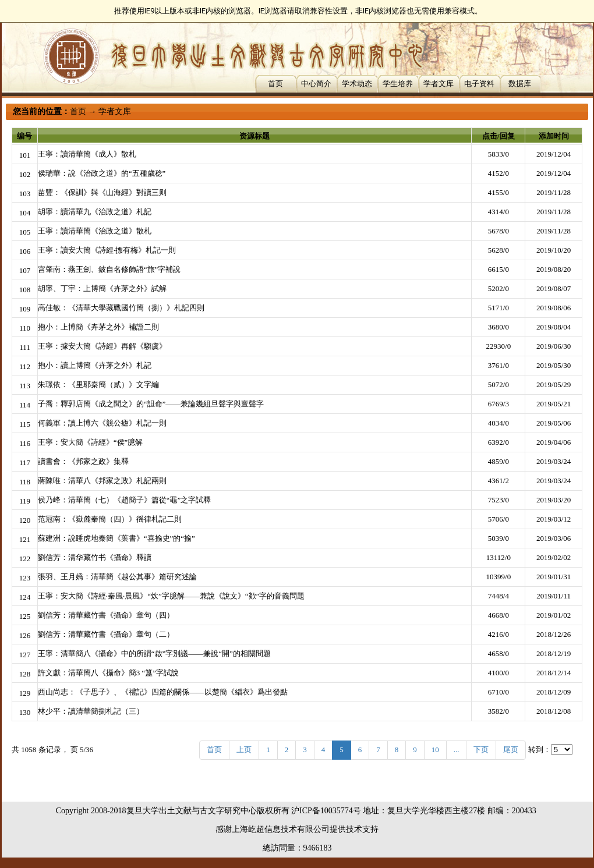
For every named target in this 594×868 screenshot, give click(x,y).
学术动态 (357, 84)
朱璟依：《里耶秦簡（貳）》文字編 (98, 385)
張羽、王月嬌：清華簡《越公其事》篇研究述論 (117, 577)
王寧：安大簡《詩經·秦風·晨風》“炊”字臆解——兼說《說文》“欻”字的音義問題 (172, 596)
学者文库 (439, 84)
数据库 (520, 84)
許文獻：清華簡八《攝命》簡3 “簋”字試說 (108, 673)
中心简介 (316, 84)
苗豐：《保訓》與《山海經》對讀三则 (102, 192)
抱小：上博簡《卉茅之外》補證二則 (98, 327)
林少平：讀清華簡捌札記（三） (91, 711)
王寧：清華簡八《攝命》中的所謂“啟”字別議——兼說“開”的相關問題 (154, 653)
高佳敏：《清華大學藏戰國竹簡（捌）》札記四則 (121, 308)
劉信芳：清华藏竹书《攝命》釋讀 (95, 557)
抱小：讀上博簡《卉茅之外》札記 (95, 365)
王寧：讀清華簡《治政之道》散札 (95, 231)
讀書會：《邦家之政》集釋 (83, 461)
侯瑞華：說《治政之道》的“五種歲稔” (102, 173)
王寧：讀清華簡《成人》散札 (87, 154)
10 (435, 750)
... (457, 750)
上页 (244, 750)
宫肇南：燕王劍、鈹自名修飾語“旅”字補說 (109, 269)
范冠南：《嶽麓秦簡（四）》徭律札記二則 (110, 519)
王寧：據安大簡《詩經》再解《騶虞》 (102, 346)
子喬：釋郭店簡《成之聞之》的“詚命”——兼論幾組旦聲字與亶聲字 (151, 404)
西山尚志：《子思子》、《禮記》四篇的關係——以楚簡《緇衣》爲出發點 (163, 692)
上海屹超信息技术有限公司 (281, 829)
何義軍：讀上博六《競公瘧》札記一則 (102, 423)
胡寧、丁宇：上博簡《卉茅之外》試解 (102, 288)
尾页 (511, 750)
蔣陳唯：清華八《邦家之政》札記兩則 (102, 481)
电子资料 (479, 84)
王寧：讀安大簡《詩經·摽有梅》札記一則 (107, 250)
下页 (481, 750)
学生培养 (398, 84)
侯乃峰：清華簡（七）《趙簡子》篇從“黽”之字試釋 (125, 500)
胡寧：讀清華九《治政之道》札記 (95, 212)
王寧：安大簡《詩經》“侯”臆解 (91, 442)
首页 (275, 84)
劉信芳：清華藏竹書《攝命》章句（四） (106, 615)
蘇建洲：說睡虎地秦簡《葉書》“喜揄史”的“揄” (116, 538)
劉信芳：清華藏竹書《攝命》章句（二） (106, 634)
